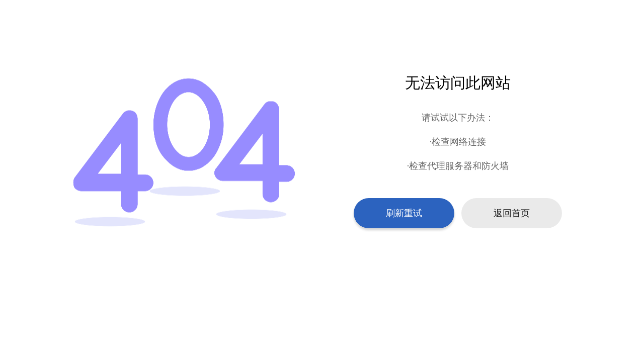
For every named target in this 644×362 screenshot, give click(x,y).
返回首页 (512, 213)
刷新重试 (404, 213)
